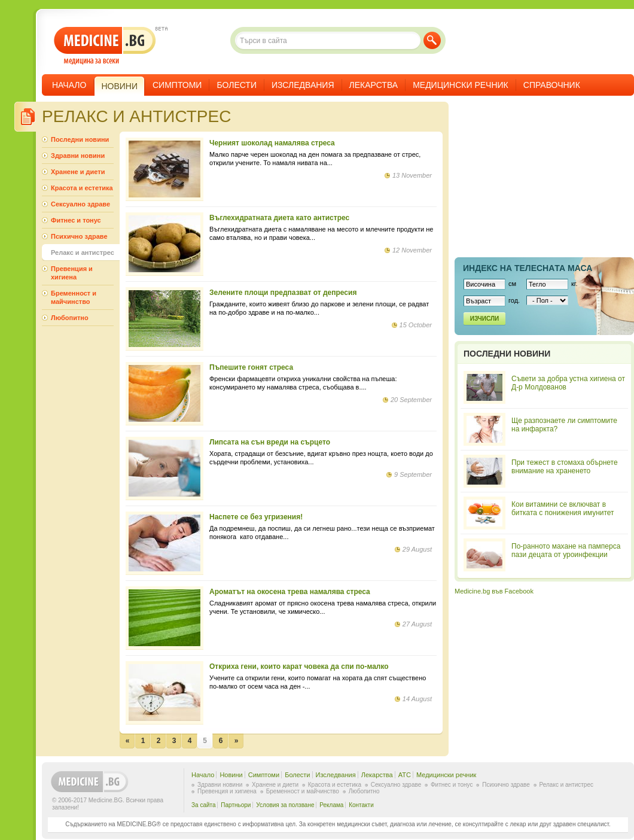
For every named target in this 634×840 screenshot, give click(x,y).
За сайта (204, 805)
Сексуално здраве (80, 204)
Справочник (552, 85)
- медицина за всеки (105, 46)
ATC (405, 775)
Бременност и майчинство (74, 297)
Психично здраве (79, 236)
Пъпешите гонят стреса (251, 367)
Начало (69, 85)
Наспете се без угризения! (256, 517)
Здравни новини (78, 156)
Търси (432, 40)
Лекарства (374, 85)
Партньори (236, 805)
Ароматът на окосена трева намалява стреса (290, 592)
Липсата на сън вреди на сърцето (270, 442)
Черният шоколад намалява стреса (272, 143)
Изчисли (484, 319)
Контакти (361, 805)
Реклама (331, 805)
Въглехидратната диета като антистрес (279, 218)
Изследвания (303, 85)
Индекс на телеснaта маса (528, 268)
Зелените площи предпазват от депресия (283, 293)
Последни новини (80, 139)
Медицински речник (461, 85)
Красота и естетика (82, 188)
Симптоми (177, 85)
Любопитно (70, 318)
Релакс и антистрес (83, 252)
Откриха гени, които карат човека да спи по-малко (299, 666)
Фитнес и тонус (76, 220)
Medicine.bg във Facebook (494, 591)
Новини (231, 775)
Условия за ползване (285, 805)
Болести (237, 85)
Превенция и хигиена (72, 273)
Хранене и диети (78, 172)
